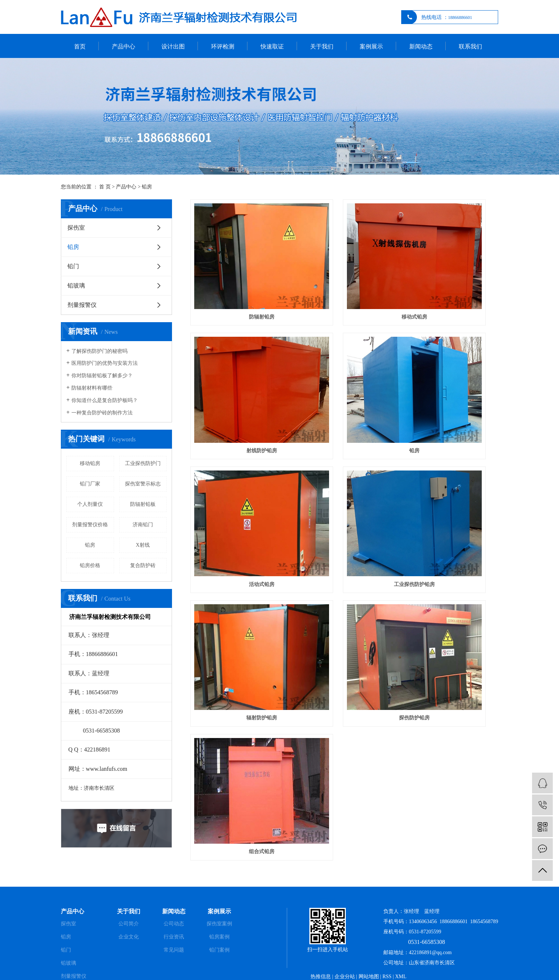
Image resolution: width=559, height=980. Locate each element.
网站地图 (369, 956)
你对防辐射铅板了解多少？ (102, 376)
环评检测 (223, 46)
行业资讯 (174, 916)
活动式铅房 (344, 377)
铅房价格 (90, 565)
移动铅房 (90, 463)
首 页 (105, 187)
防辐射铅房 (238, 280)
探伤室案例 (219, 903)
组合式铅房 (450, 474)
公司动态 (174, 903)
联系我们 (470, 46)
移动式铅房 (344, 280)
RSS (387, 956)
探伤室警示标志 (143, 484)
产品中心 (124, 46)
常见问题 (174, 930)
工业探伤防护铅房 (450, 377)
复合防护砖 (143, 565)
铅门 (73, 266)
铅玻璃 (76, 286)
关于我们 (322, 46)
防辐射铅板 (143, 504)
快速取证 (272, 46)
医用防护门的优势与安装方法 (105, 363)
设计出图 (173, 46)
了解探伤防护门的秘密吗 (99, 351)
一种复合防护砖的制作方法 (102, 413)
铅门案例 (219, 930)
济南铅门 (143, 525)
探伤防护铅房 (344, 474)
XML (401, 956)
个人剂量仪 (90, 504)
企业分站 (345, 956)
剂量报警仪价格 (90, 525)
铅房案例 (219, 916)
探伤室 (76, 228)
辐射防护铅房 (238, 474)
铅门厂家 (90, 484)
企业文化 (129, 916)
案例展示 (371, 46)
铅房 (147, 187)
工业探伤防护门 (143, 463)
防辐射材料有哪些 (92, 388)
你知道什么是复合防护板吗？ (105, 400)
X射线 (143, 545)
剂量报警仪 (82, 305)
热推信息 (321, 956)
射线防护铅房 (450, 280)
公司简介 (129, 903)
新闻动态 (421, 46)
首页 (80, 46)
